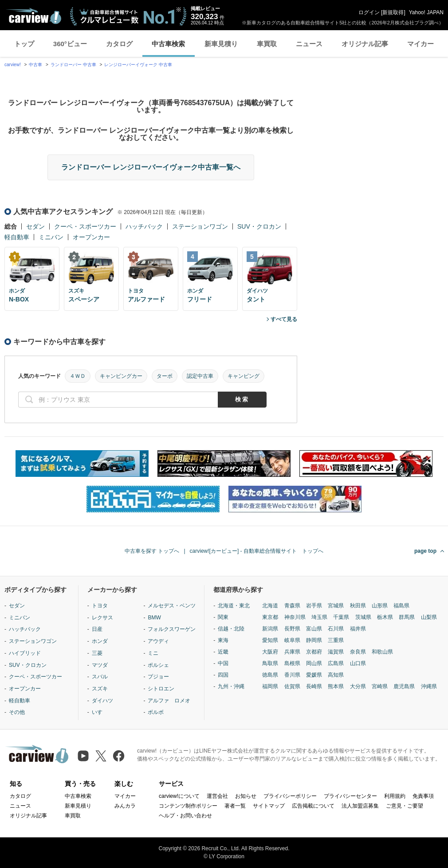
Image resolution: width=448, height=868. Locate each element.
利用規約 (395, 796)
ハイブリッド (25, 653)
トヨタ (100, 606)
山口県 (358, 663)
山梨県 (429, 617)
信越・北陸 (231, 629)
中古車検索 (168, 44)
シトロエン (161, 689)
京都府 (314, 652)
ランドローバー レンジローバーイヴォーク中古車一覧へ (151, 167)
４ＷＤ (78, 376)
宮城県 (336, 606)
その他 (17, 712)
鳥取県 (270, 663)
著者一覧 (235, 806)
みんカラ (125, 806)
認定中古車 (200, 376)
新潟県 (270, 629)
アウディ (158, 641)
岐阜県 (292, 640)
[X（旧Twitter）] (101, 756)
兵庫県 (292, 652)
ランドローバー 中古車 (73, 65)
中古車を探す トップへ (152, 551)
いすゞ (100, 712)
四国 (223, 675)
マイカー (420, 44)
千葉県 (341, 617)
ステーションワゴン (200, 226)
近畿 (223, 652)
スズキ (100, 689)
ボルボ (156, 712)
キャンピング (244, 376)
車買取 (267, 44)
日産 (97, 629)
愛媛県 (314, 675)
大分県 (358, 686)
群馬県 (407, 617)
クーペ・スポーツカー (85, 226)
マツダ (100, 665)
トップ (24, 44)
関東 (223, 617)
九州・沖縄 (231, 686)
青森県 (292, 606)
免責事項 (423, 796)
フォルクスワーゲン (172, 629)
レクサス (102, 618)
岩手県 (314, 606)
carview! (13, 65)
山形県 (380, 606)
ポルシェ (158, 665)
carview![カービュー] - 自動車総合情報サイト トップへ (257, 551)
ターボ (165, 376)
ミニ (153, 653)
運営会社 (217, 796)
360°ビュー (70, 44)
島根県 (292, 663)
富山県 (314, 629)
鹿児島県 (404, 686)
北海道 (270, 606)
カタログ (119, 44)
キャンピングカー (121, 376)
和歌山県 (382, 652)
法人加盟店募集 (360, 806)
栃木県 (385, 617)
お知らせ (246, 796)
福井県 (358, 629)
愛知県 (270, 640)
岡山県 (314, 663)
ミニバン (51, 237)
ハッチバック (144, 226)
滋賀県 (336, 652)
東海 (223, 640)
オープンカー (91, 237)
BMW (154, 618)
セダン (35, 226)
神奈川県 (295, 617)
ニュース (309, 44)
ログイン (369, 12)
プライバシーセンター (350, 796)
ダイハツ (102, 701)
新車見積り (221, 44)
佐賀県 (292, 686)
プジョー (158, 677)
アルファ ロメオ (169, 701)
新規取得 (393, 12)
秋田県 (358, 606)
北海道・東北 (234, 606)
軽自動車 (17, 237)
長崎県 (314, 686)
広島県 (336, 663)
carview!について (179, 796)
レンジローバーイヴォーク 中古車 (138, 65)
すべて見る (284, 319)
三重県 (336, 640)
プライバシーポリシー (290, 796)
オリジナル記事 (365, 44)
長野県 (292, 629)
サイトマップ (269, 806)
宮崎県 (380, 686)
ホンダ (100, 641)
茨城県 (363, 617)
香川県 (292, 675)
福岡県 (270, 686)
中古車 (35, 65)
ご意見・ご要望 (405, 806)
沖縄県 (429, 686)
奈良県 (358, 652)
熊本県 (336, 686)
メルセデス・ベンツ (172, 606)
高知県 (336, 675)
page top (425, 551)
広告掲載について (313, 806)
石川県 (336, 629)
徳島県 (270, 675)
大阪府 (270, 652)
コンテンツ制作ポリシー (188, 806)
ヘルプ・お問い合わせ (185, 816)
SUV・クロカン (259, 226)
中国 (223, 663)
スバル (100, 677)
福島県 (401, 606)
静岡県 (314, 640)
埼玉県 (319, 617)
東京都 (270, 617)
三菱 (97, 653)
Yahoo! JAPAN (426, 12)
